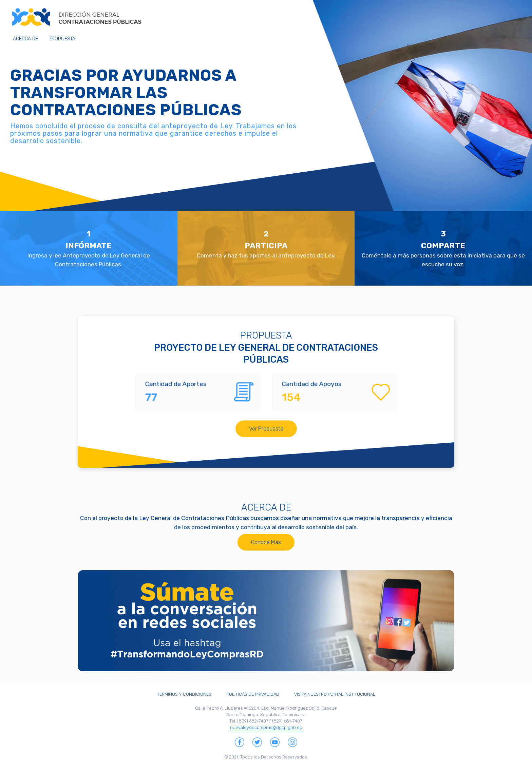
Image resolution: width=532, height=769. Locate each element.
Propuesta (62, 39)
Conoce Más (266, 546)
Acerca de (25, 39)
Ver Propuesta (266, 400)
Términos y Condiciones (184, 694)
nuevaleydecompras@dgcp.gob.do (266, 727)
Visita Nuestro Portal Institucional (335, 694)
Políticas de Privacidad (253, 694)
